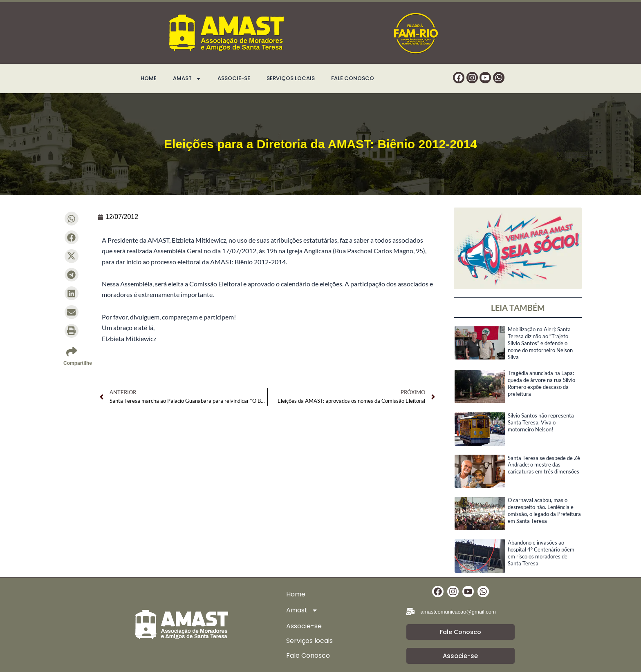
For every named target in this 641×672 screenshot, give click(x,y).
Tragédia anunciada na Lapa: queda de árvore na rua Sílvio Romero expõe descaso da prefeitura (541, 383)
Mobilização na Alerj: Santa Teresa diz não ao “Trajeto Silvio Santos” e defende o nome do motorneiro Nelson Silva (540, 343)
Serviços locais (291, 78)
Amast (187, 78)
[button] (72, 219)
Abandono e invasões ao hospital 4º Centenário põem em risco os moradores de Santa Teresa (541, 553)
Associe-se (234, 78)
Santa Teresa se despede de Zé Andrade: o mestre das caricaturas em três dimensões (544, 465)
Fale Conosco (353, 78)
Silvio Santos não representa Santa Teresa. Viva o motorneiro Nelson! (541, 422)
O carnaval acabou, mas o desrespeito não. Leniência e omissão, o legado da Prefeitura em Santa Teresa (544, 510)
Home (149, 78)
